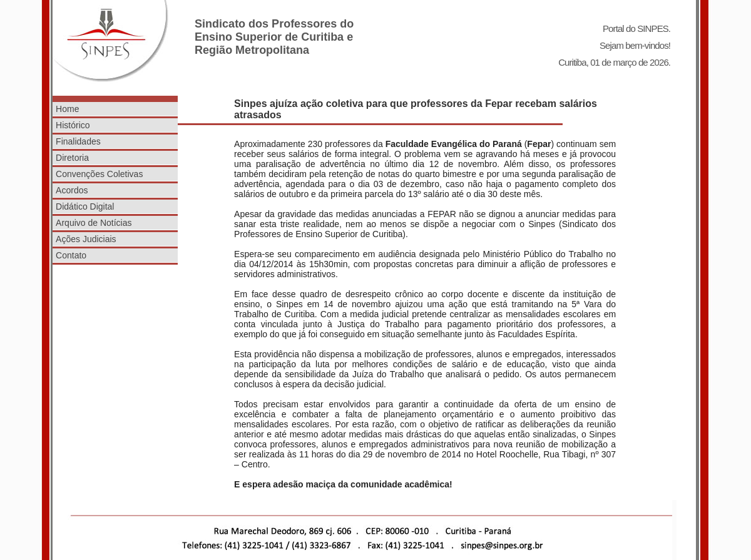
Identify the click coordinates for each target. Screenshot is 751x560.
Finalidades (78, 141)
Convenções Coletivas (99, 174)
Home (67, 109)
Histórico (73, 125)
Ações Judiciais (86, 239)
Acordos (72, 190)
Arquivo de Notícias (94, 223)
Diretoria (72, 158)
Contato (71, 255)
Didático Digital (85, 206)
